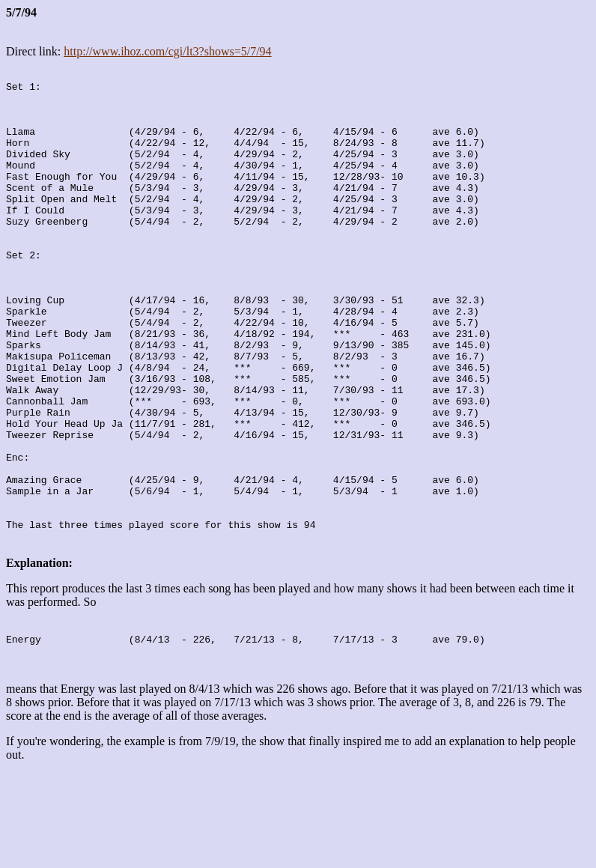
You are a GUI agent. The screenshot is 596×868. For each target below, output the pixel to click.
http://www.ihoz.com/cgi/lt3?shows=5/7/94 (167, 51)
